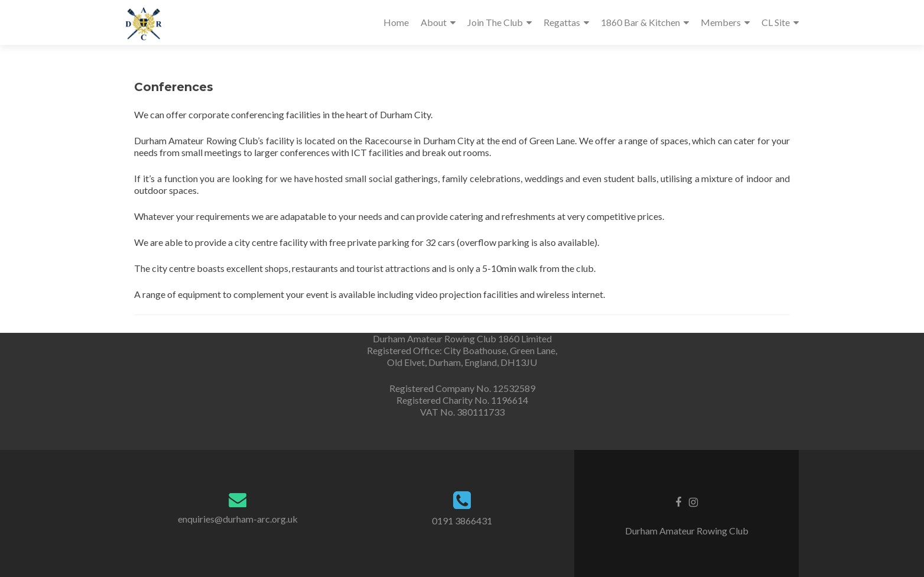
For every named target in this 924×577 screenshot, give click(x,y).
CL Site (776, 22)
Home (396, 22)
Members (721, 22)
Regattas (562, 22)
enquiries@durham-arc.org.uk (238, 519)
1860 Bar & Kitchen (640, 22)
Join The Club (495, 22)
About (434, 22)
